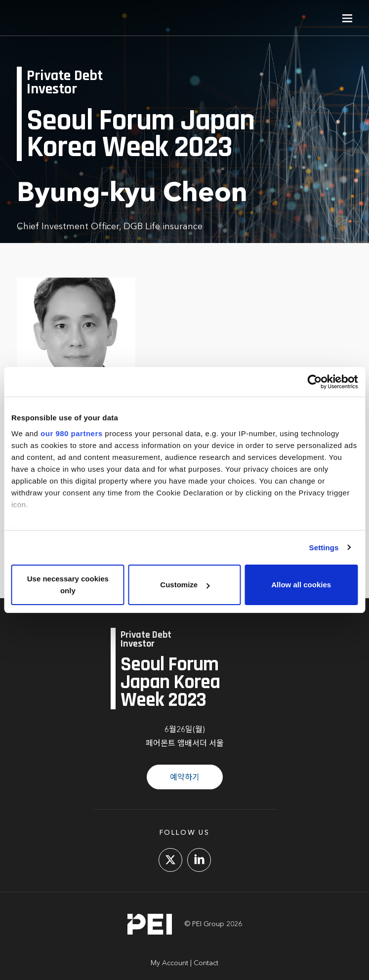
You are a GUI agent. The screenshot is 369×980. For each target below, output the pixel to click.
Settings (324, 548)
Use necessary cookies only (68, 585)
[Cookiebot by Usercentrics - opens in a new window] (314, 382)
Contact (206, 963)
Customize (185, 585)
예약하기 (185, 778)
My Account (169, 963)
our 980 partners (72, 433)
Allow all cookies (301, 585)
